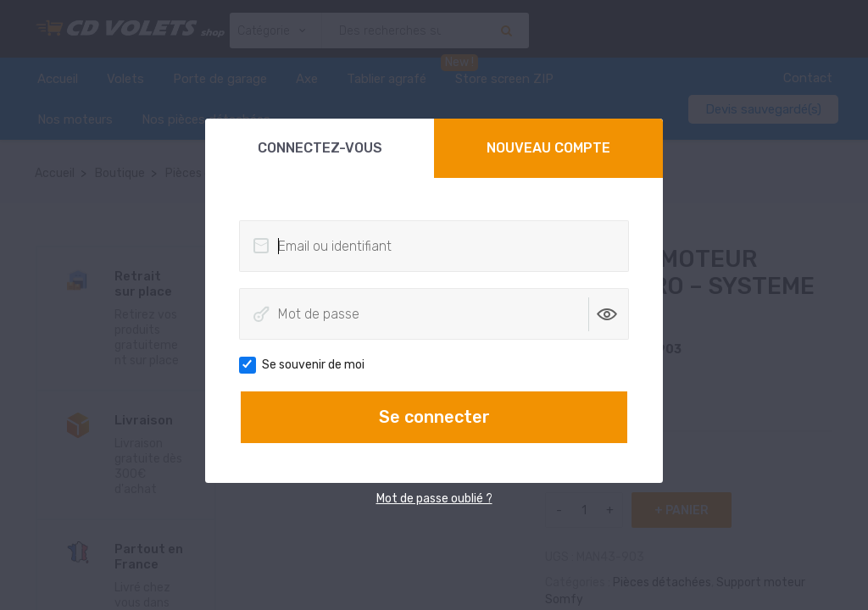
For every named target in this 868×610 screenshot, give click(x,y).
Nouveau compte (548, 148)
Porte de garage (220, 79)
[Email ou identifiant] (434, 246)
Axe (307, 79)
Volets (125, 79)
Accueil (58, 79)
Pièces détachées (662, 582)
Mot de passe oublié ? (434, 499)
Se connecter (434, 417)
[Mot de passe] (434, 314)
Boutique (120, 173)
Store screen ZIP (504, 79)
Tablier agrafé (387, 79)
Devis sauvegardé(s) (763, 109)
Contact (808, 78)
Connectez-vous (320, 148)
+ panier (682, 510)
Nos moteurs (75, 119)
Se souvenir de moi (307, 365)
